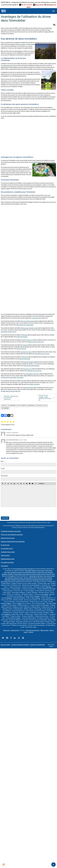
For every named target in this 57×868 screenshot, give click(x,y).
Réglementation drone (8, 559)
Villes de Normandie (25, 359)
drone (4, 406)
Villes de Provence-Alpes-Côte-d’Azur (13, 378)
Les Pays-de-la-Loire (42, 572)
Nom (2, 461)
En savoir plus (5, 545)
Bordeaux (9, 598)
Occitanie (24, 381)
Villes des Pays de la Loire (34, 371)
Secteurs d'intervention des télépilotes (13, 542)
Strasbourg (7, 614)
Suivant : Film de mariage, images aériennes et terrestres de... (47, 398)
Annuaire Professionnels (33, 630)
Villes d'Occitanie (35, 384)
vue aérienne (12, 406)
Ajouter (5, 518)
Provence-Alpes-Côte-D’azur (31, 374)
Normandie (25, 357)
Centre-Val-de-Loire (28, 340)
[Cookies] (4, 864)
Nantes (9, 603)
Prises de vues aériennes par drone (12, 535)
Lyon (32, 614)
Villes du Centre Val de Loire (36, 342)
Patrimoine (5, 408)
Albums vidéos (45, 630)
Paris (19, 391)
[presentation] (14, 512)
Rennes (38, 598)
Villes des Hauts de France (42, 354)
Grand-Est (25, 345)
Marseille (49, 587)
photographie (22, 406)
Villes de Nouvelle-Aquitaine (32, 366)
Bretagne (25, 335)
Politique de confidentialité (38, 645)
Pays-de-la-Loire (27, 369)
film (46, 406)
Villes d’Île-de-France (8, 391)
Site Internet (4, 476)
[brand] (4, 11)
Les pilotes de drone (7, 562)
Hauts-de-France (18, 578)
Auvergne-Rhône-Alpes (28, 321)
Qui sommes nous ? (7, 549)
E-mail (3, 469)
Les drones (4, 566)
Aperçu (41, 484)
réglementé (6, 65)
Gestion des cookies (51, 646)
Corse (53, 574)
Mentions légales (5, 645)
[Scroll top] (53, 865)
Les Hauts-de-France (26, 352)
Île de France (41, 571)
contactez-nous (36, 318)
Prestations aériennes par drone (11, 531)
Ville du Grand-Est (21, 349)
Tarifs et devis (5, 555)
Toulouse (37, 596)
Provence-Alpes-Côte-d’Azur (21, 574)
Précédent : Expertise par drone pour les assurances (10, 398)
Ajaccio (46, 594)
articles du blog (15, 630)
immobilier (22, 44)
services (40, 406)
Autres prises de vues (8, 538)
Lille (40, 609)
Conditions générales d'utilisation (20, 645)
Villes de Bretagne (22, 337)
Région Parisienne (28, 388)
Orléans (20, 603)
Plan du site (6, 630)
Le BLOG (31, 632)
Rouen (18, 618)
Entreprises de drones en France (24, 569)
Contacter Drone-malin (8, 552)
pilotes (12, 576)
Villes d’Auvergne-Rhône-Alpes (25, 325)
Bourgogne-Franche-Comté (30, 328)
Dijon (32, 591)
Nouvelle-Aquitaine (29, 362)
